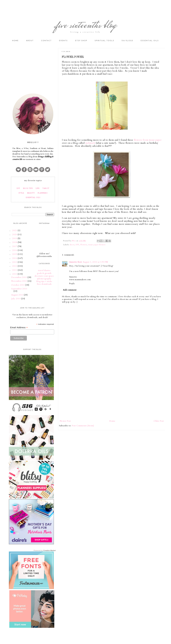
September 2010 (19, 289)
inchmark (90, 143)
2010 (15, 274)
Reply (72, 283)
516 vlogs (127, 41)
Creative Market (49, 550)
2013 (15, 262)
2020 (15, 235)
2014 (15, 258)
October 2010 (18, 285)
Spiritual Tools (104, 41)
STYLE (21, 193)
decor (72, 245)
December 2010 (19, 277)
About (30, 41)
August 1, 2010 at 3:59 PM (95, 262)
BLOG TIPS (28, 188)
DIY (77, 245)
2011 (15, 270)
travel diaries (44, 270)
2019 (15, 238)
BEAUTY (31, 193)
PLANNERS (43, 193)
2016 (15, 250)
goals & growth (44, 273)
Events (63, 41)
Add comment (70, 290)
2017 (15, 246)
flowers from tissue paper (148, 140)
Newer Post (65, 421)
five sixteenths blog (86, 26)
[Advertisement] (112, 395)
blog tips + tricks (44, 281)
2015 (15, 254)
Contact (46, 41)
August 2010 (18, 295)
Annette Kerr (76, 262)
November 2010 (19, 281)
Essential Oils (150, 41)
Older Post (159, 421)
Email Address (19, 328)
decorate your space (44, 276)
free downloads (44, 284)
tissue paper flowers (97, 245)
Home (15, 41)
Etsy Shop (81, 41)
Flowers (84, 245)
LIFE (38, 188)
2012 (15, 266)
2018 (15, 242)
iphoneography (44, 279)
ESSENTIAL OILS (33, 198)
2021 (15, 230)
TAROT (46, 188)
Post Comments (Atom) (83, 426)
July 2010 (16, 299)
